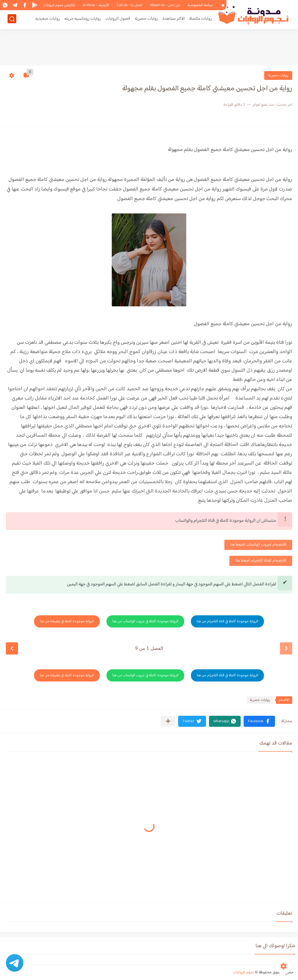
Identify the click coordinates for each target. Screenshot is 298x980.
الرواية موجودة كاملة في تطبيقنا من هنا (67, 621)
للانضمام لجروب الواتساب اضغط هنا (258, 545)
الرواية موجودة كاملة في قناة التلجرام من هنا (227, 621)
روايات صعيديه (48, 19)
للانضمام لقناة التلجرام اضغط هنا (261, 561)
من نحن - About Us (165, 5)
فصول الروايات (118, 19)
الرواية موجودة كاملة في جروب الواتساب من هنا (145, 621)
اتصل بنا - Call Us (130, 5)
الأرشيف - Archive (96, 5)
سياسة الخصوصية (200, 5)
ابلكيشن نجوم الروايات (59, 5)
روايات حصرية (146, 19)
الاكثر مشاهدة (174, 19)
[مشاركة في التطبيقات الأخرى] (168, 721)
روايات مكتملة (201, 19)
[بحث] (12, 19)
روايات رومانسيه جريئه (83, 19)
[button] (259, 721)
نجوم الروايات (243, 972)
